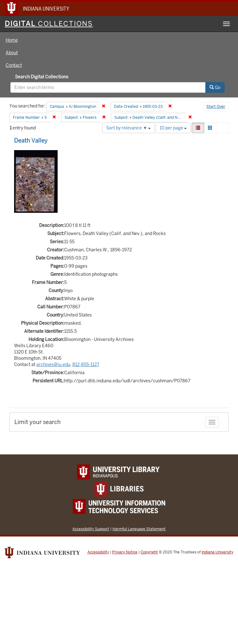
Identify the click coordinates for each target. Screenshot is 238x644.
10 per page (173, 128)
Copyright (149, 552)
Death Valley (31, 141)
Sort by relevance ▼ (128, 128)
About (12, 53)
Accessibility (98, 552)
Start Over (216, 107)
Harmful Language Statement (139, 529)
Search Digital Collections (42, 77)
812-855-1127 (86, 364)
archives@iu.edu (53, 364)
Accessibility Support (91, 529)
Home (12, 40)
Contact (14, 65)
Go (215, 87)
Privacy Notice (125, 552)
